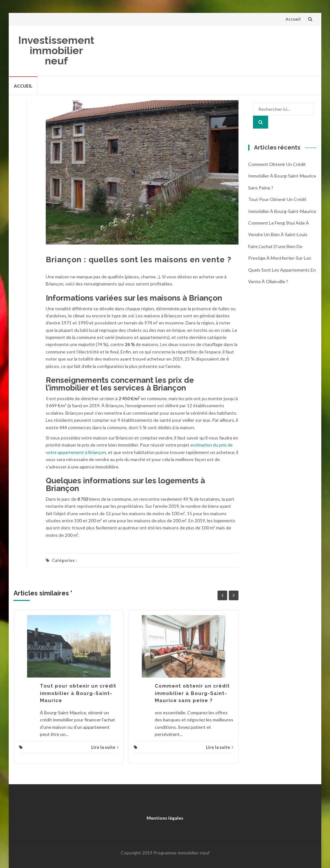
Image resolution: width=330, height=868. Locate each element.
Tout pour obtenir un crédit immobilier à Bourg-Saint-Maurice (78, 693)
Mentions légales (165, 818)
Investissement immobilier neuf (56, 50)
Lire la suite (105, 747)
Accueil (293, 19)
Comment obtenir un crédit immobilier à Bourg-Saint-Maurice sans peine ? (192, 693)
